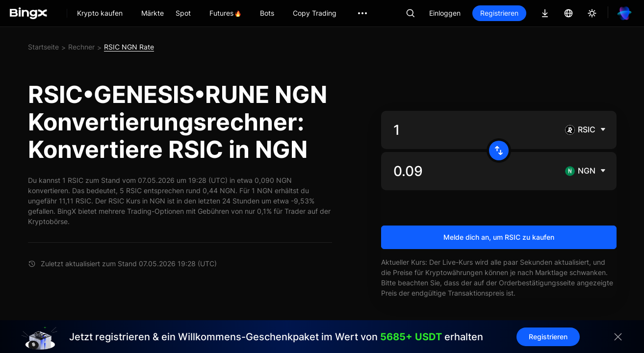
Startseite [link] (43, 47)
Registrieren (499, 13)
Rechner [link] (81, 47)
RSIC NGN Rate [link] (129, 47)
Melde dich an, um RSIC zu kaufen (499, 237)
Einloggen (445, 13)
